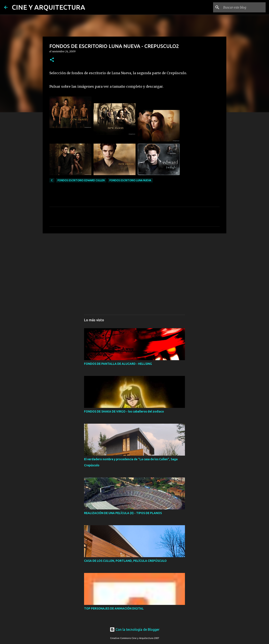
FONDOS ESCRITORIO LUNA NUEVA (130, 180)
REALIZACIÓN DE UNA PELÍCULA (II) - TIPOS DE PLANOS (123, 513)
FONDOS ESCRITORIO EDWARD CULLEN (81, 180)
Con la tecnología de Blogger (135, 629)
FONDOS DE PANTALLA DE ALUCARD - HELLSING (118, 364)
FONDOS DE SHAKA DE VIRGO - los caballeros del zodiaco (124, 411)
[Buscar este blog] (244, 7)
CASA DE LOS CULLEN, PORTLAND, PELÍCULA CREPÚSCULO (125, 561)
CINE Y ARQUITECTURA (48, 7)
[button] (52, 60)
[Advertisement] (134, 269)
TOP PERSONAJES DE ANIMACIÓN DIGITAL (114, 608)
